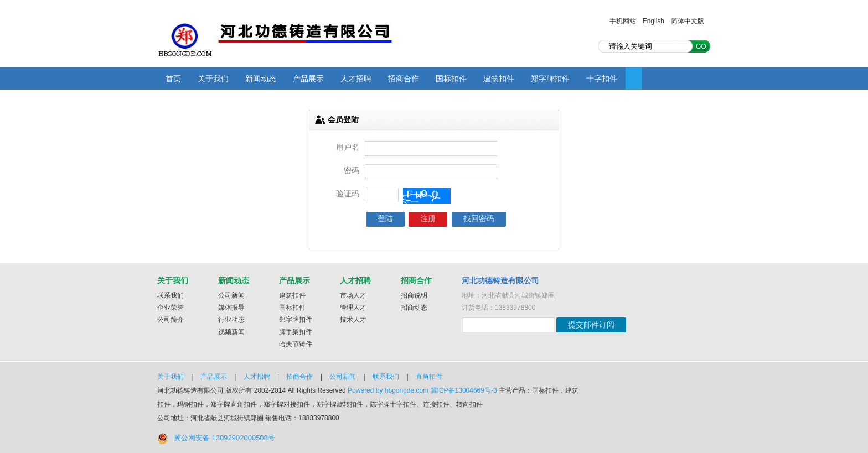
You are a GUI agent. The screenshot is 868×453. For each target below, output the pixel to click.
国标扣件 (451, 79)
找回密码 (479, 218)
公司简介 (170, 320)
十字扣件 (602, 79)
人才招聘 (356, 79)
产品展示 (308, 79)
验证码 (348, 194)
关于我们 (213, 79)
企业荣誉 (170, 308)
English (653, 21)
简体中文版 (688, 21)
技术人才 (353, 320)
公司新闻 (231, 295)
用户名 (348, 147)
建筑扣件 (499, 79)
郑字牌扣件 (550, 79)
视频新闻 (231, 332)
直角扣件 (429, 377)
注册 (428, 218)
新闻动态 (261, 79)
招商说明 (414, 295)
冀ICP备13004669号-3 (464, 390)
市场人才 (353, 295)
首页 (173, 79)
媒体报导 (231, 308)
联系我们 (170, 295)
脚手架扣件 (296, 332)
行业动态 (231, 320)
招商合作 (404, 79)
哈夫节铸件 (296, 344)
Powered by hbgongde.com (388, 390)
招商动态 (414, 308)
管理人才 (353, 308)
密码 (352, 170)
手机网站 (623, 21)
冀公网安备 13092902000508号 (224, 438)
